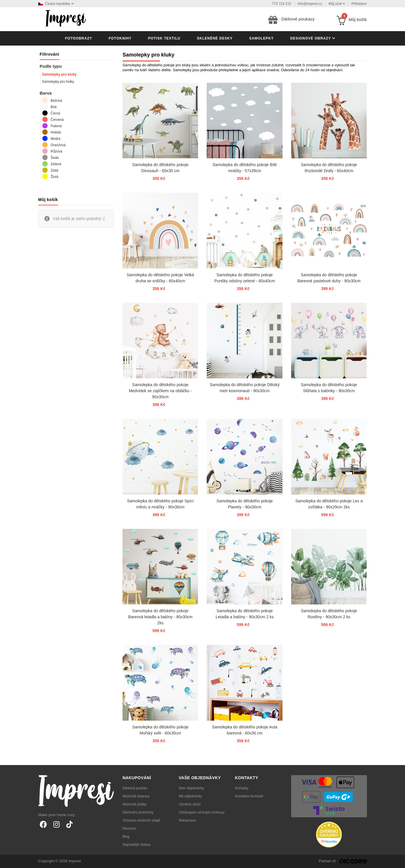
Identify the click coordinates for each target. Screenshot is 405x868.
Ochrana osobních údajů (141, 820)
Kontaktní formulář (249, 796)
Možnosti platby (134, 804)
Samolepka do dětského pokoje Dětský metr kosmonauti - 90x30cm (245, 388)
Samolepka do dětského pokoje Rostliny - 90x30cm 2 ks (329, 614)
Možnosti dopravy (136, 796)
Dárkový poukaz (135, 788)
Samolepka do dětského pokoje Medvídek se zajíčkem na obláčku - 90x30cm (160, 391)
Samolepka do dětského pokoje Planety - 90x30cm (245, 504)
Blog (126, 837)
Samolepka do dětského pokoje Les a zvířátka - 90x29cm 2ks (329, 504)
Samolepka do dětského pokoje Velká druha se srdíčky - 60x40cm (160, 278)
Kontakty (242, 788)
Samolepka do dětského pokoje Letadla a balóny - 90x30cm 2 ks (245, 614)
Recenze (129, 828)
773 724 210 (281, 4)
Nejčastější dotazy (136, 845)
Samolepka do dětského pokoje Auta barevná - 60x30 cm (245, 730)
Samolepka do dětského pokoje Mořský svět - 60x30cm (160, 730)
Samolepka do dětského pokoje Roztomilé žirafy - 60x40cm (329, 168)
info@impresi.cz (310, 4)
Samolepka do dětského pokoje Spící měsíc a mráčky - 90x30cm (160, 504)
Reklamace (187, 820)
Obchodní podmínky (138, 812)
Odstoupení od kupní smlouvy (202, 812)
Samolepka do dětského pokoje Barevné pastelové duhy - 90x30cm (329, 278)
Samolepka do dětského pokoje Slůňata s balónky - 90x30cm (329, 388)
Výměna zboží (190, 804)
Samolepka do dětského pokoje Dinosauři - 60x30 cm (160, 168)
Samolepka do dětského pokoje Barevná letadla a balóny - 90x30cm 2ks (160, 617)
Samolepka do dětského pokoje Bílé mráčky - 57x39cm (245, 168)
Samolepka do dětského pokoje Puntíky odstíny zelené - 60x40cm (245, 278)
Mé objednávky (190, 796)
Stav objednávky (191, 788)
